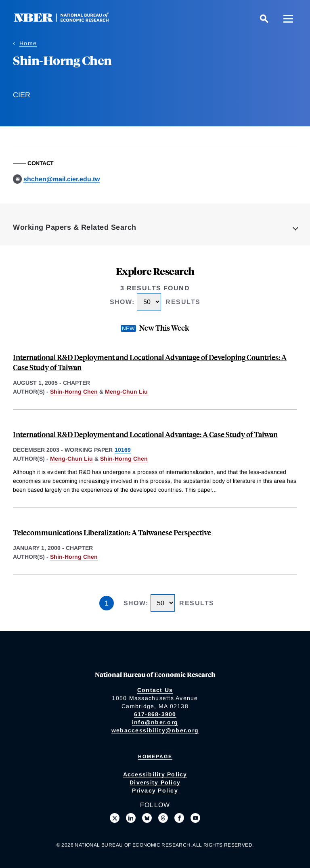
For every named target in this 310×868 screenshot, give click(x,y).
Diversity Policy (155, 782)
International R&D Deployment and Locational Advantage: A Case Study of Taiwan (145, 434)
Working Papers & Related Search (75, 227)
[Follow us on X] (115, 818)
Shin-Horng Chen (74, 392)
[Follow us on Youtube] (195, 818)
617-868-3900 (155, 714)
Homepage (155, 757)
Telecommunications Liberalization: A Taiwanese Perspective (112, 532)
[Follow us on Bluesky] (147, 818)
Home (28, 43)
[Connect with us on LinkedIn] (131, 818)
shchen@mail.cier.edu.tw (62, 179)
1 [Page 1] (107, 603)
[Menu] (288, 19)
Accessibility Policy (155, 774)
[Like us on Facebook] (179, 818)
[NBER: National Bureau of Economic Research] (68, 20)
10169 (123, 450)
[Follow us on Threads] (163, 818)
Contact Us (155, 690)
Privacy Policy (155, 790)
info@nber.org (155, 722)
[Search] (264, 19)
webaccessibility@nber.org (155, 730)
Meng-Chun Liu (126, 392)
